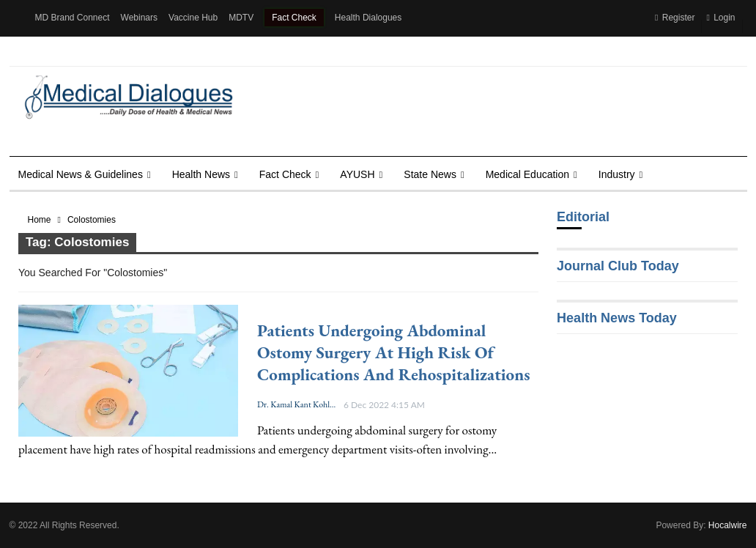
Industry (617, 174)
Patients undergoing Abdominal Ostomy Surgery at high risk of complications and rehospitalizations (393, 352)
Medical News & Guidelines (81, 174)
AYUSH (357, 174)
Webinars (139, 18)
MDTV (241, 18)
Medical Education (527, 174)
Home (40, 220)
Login (720, 18)
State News (430, 174)
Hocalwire (728, 525)
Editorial (583, 217)
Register (675, 18)
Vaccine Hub (193, 18)
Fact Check (294, 18)
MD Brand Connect (73, 18)
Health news (201, 174)
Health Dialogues (368, 18)
